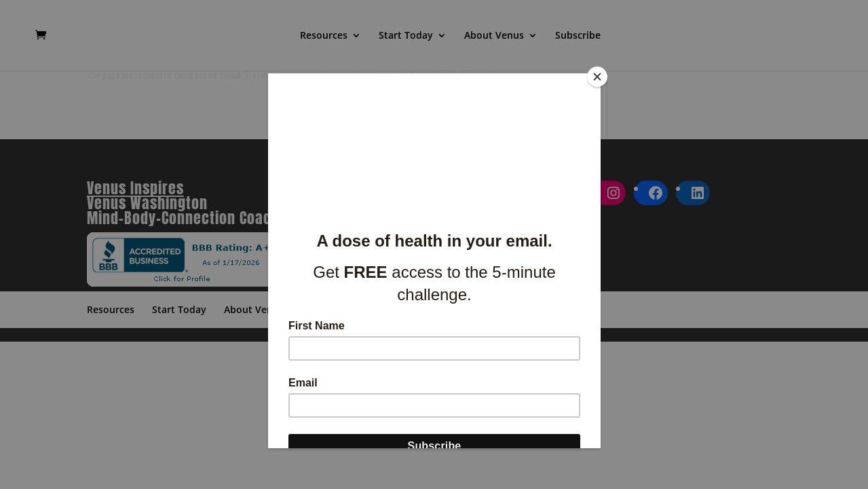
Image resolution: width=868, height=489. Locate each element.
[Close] (597, 77)
